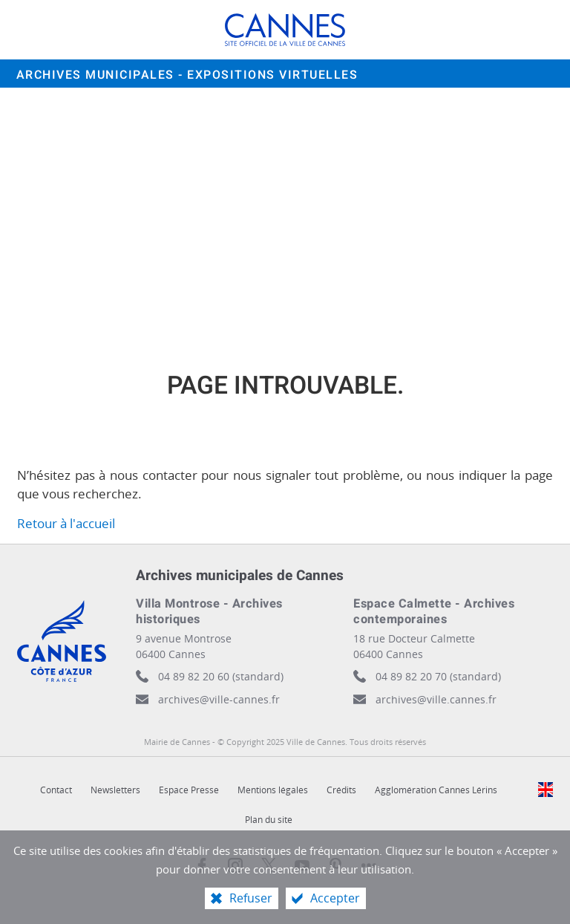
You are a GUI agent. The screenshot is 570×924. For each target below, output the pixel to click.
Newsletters (115, 790)
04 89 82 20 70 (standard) (438, 676)
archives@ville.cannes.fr (436, 699)
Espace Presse (189, 790)
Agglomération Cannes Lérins (436, 790)
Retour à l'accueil (66, 523)
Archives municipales (187, 75)
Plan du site (269, 820)
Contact (56, 790)
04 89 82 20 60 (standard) (221, 676)
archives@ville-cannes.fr (219, 699)
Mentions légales (273, 790)
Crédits (341, 790)
